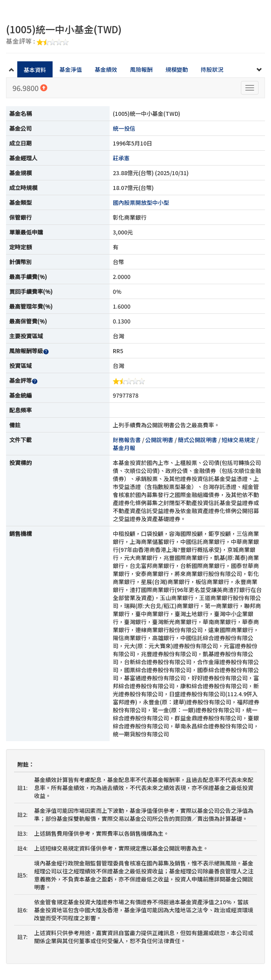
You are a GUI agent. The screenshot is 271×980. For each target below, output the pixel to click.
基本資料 (35, 70)
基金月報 (124, 448)
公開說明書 (159, 440)
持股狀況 (212, 69)
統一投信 (124, 128)
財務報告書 (127, 440)
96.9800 (30, 88)
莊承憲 (121, 158)
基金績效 (106, 69)
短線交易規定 (238, 440)
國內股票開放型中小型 (141, 202)
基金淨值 (71, 69)
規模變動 (177, 69)
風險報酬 (141, 69)
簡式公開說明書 (198, 440)
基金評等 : (37, 42)
